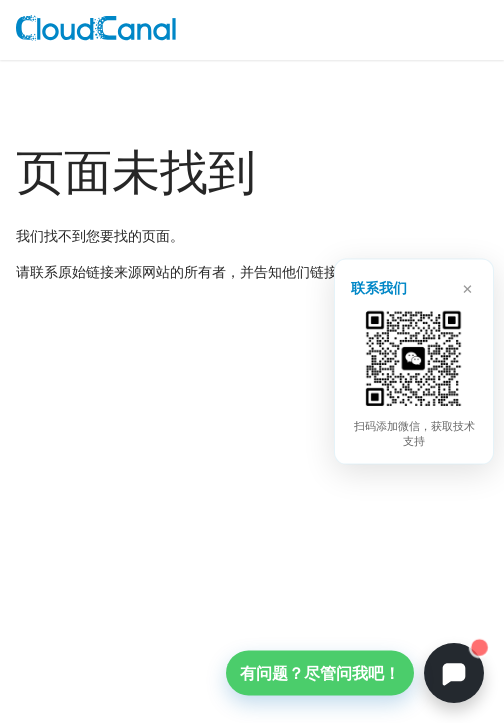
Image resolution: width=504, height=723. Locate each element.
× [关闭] (467, 286)
